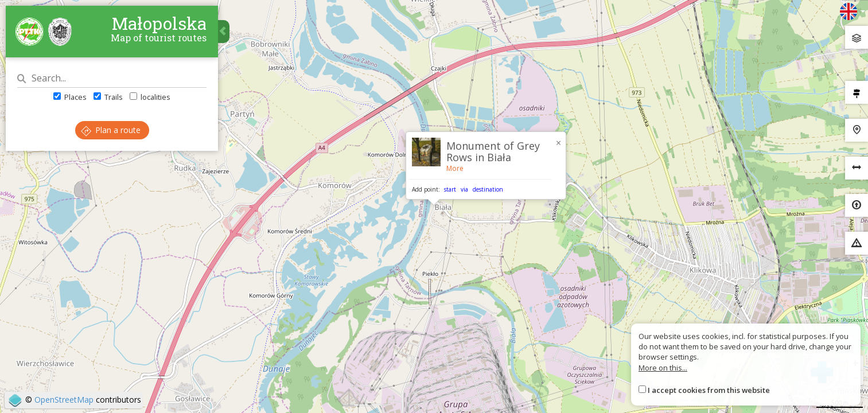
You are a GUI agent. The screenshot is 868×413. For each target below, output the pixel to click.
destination (488, 189)
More (455, 168)
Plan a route (111, 130)
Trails (108, 97)
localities (150, 97)
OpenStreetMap (64, 400)
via (464, 189)
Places (70, 97)
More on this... (663, 368)
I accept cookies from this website (709, 390)
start (450, 189)
